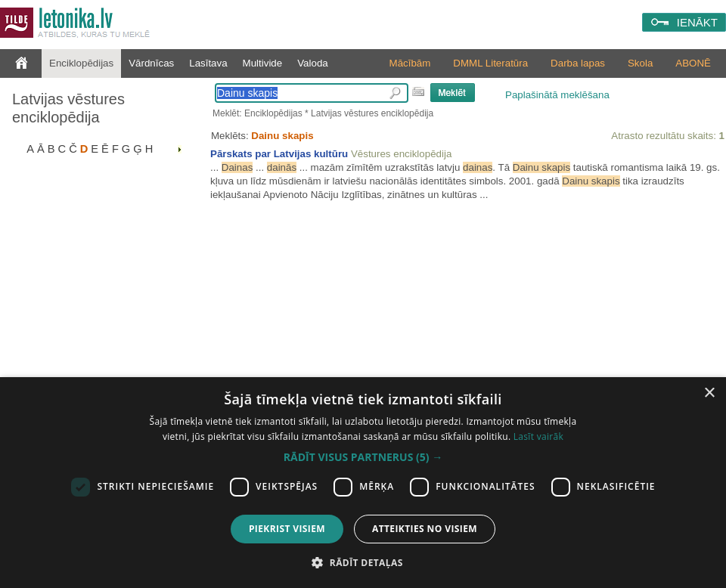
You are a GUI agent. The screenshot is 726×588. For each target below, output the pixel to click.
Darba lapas (578, 63)
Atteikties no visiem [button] (425, 529)
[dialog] (363, 483)
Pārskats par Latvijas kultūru (279, 154)
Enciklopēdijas (81, 63)
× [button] (709, 393)
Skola (640, 63)
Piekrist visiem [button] (287, 529)
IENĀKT (697, 22)
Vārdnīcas (151, 63)
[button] (363, 457)
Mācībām (410, 63)
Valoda (313, 63)
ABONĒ (693, 63)
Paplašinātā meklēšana (557, 95)
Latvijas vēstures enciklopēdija (68, 108)
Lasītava (208, 63)
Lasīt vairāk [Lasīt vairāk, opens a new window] (538, 436)
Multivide (263, 63)
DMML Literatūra (490, 63)
